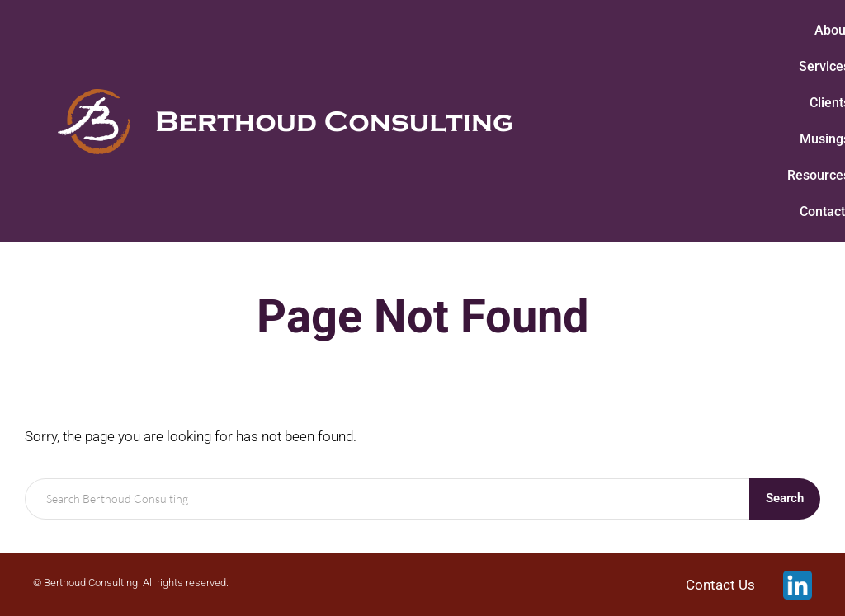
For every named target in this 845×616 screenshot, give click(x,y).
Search (785, 498)
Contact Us (720, 585)
